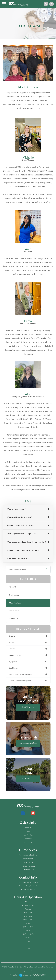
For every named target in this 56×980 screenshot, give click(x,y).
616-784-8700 (30, 889)
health (12, 642)
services (12, 649)
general (12, 636)
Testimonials (14, 611)
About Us (13, 587)
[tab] (28, 509)
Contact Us (13, 619)
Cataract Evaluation (28, 866)
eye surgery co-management (20, 674)
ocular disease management (20, 681)
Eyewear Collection (28, 862)
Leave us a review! (28, 743)
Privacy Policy (25, 971)
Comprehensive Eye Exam (28, 855)
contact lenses (15, 655)
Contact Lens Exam (28, 870)
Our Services (14, 595)
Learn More (28, 707)
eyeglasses (13, 661)
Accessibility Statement (45, 967)
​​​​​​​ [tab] (18, 558)
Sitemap (33, 971)
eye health (13, 668)
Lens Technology (28, 859)
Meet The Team (15, 603)
